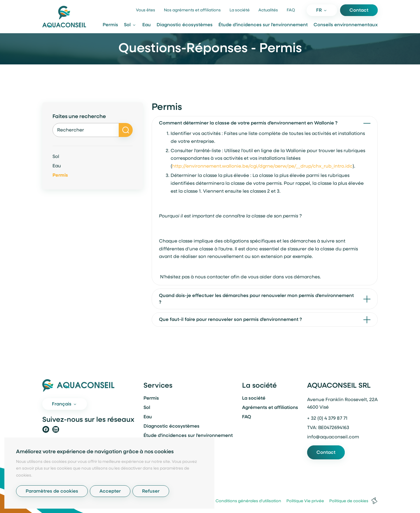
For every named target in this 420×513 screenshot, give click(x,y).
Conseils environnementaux (346, 25)
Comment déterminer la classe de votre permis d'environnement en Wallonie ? (248, 123)
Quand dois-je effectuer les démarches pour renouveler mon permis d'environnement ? (256, 299)
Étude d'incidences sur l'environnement (263, 25)
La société (240, 10)
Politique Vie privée (303, 501)
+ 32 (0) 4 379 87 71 (327, 419)
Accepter (110, 491)
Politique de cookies (347, 501)
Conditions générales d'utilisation (246, 501)
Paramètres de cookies (52, 491)
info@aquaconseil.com (333, 437)
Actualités (268, 10)
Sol (56, 157)
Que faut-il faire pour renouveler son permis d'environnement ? (230, 320)
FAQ (291, 10)
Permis (110, 25)
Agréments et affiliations (270, 408)
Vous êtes (146, 10)
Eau (147, 25)
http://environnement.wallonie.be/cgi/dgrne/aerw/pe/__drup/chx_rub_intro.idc (262, 166)
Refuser (151, 491)
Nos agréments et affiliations (192, 10)
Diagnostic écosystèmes (185, 25)
